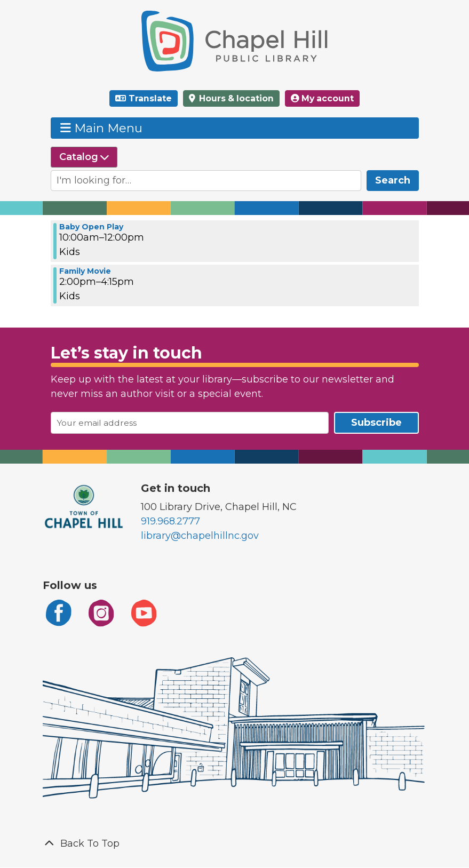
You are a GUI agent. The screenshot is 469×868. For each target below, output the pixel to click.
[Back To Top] (235, 844)
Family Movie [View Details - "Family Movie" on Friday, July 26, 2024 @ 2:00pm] (85, 271)
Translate (150, 98)
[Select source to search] (84, 157)
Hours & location (235, 98)
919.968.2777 (170, 521)
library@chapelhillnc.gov (200, 536)
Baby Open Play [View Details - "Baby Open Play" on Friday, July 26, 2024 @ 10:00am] (91, 227)
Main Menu (101, 128)
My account (322, 98)
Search (393, 180)
